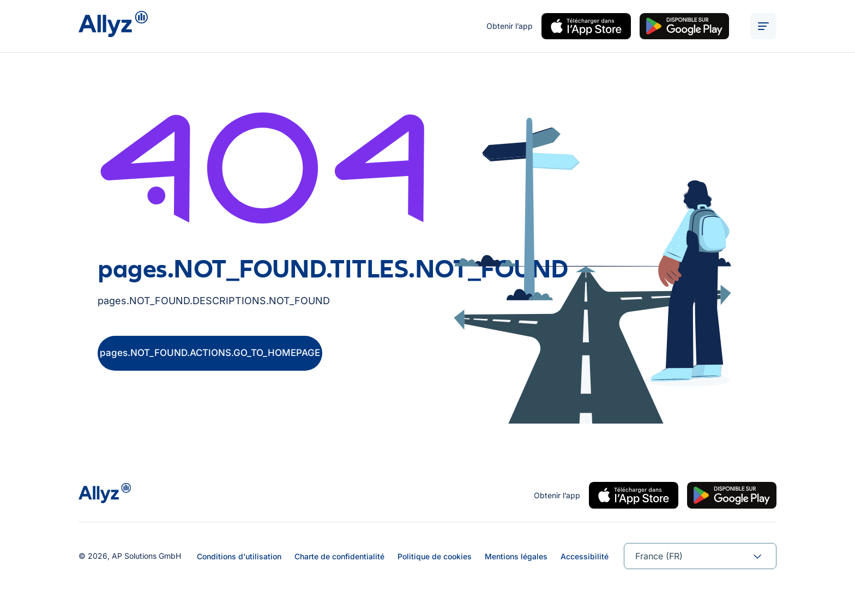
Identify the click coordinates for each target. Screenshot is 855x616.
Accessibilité (585, 556)
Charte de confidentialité (339, 556)
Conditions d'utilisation (239, 556)
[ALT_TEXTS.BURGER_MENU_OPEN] (763, 26)
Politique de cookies (435, 556)
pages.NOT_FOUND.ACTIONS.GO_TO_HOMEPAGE (210, 353)
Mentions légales (516, 556)
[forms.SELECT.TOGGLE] (757, 556)
